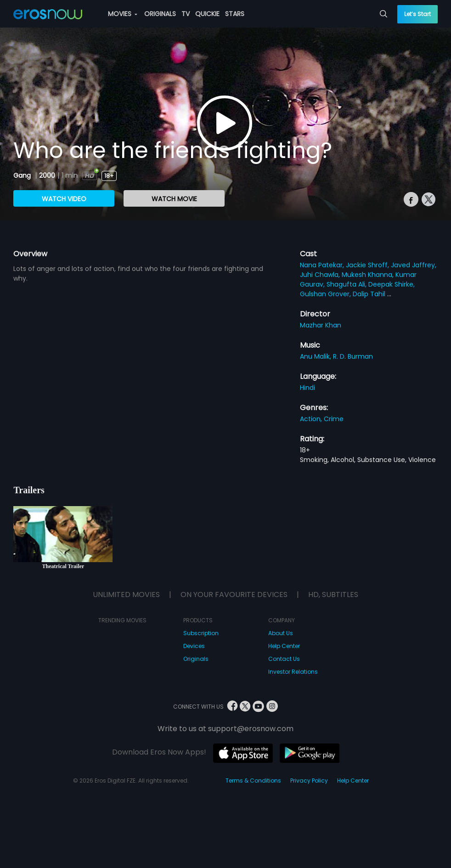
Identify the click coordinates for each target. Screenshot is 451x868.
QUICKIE (207, 14)
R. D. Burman (353, 356)
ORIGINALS (160, 14)
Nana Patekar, (323, 265)
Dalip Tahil (370, 294)
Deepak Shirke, (392, 284)
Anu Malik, (316, 356)
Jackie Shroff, (368, 265)
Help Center (284, 646)
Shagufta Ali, (347, 284)
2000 (47, 175)
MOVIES (123, 14)
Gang (23, 175)
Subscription (201, 633)
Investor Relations (293, 672)
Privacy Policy (309, 781)
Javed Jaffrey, (414, 265)
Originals (196, 659)
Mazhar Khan (321, 325)
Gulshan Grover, (326, 294)
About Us (281, 633)
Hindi (307, 388)
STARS (235, 14)
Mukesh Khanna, (369, 275)
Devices (194, 646)
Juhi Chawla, (321, 275)
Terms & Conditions (253, 781)
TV (186, 14)
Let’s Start (417, 14)
